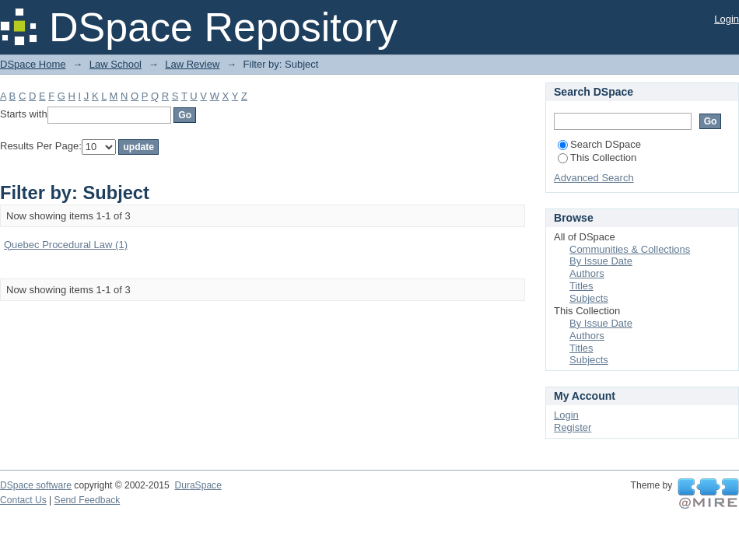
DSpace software (36, 485)
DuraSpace (198, 485)
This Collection (597, 157)
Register (573, 427)
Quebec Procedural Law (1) (66, 245)
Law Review (192, 64)
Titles (581, 286)
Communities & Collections (630, 249)
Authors (587, 273)
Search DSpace (599, 144)
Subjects (589, 298)
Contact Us (23, 500)
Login (727, 19)
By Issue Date (601, 261)
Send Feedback (88, 500)
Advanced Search (594, 178)
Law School (116, 64)
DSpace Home (33, 64)
